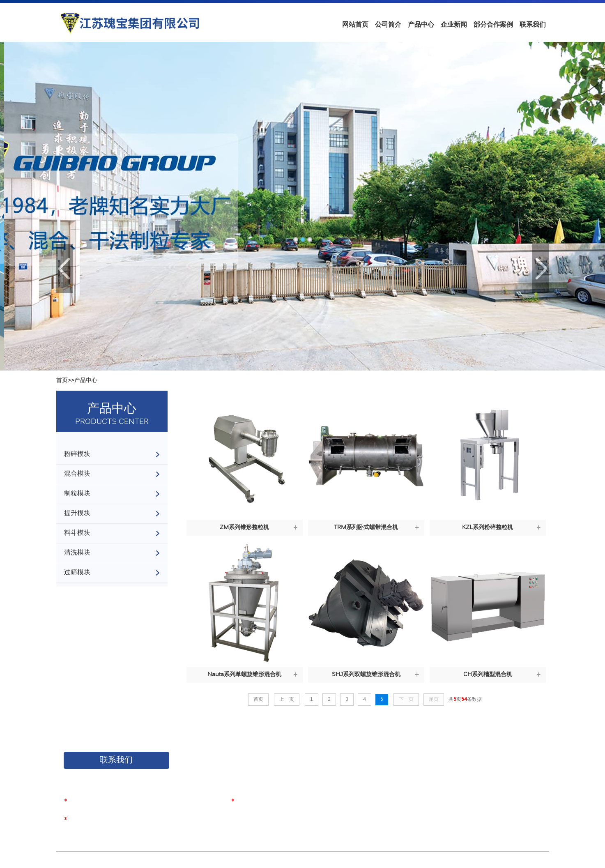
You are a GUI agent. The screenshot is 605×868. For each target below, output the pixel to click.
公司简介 (388, 24)
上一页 (287, 700)
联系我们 (533, 24)
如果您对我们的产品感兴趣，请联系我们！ (118, 777)
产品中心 (421, 24)
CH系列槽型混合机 (488, 675)
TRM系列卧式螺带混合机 (366, 528)
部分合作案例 (493, 24)
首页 (62, 381)
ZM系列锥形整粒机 (244, 528)
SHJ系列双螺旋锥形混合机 (366, 675)
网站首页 (355, 24)
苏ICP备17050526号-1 (179, 860)
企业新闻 (454, 24)
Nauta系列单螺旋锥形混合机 (244, 675)
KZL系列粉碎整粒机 (488, 528)
